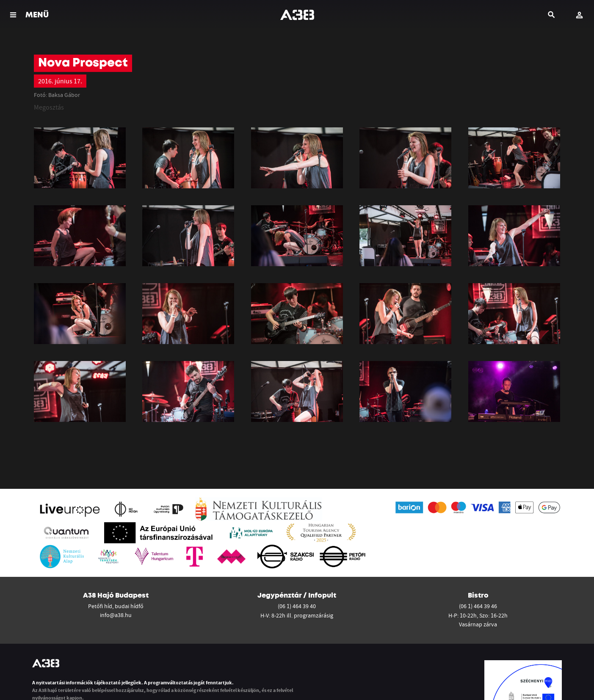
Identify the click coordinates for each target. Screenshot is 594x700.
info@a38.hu (116, 615)
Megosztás (49, 107)
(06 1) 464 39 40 (297, 606)
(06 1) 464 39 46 (478, 606)
